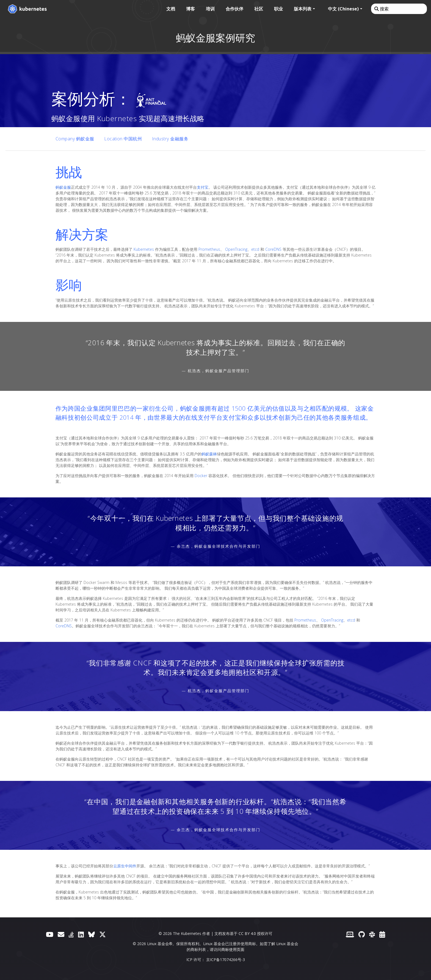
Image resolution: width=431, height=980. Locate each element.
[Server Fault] (71, 934)
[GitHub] (362, 934)
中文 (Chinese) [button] (343, 9)
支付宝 (203, 187)
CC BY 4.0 (247, 933)
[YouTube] (50, 934)
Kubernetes (144, 249)
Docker (201, 476)
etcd (255, 249)
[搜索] (399, 9)
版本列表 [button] (303, 9)
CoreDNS (273, 249)
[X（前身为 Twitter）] (103, 934)
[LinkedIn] (81, 934)
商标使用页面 (233, 949)
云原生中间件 (125, 866)
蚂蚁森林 (209, 454)
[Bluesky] (92, 934)
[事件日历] (382, 934)
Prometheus (209, 249)
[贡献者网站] (350, 934)
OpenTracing (236, 249)
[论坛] (61, 934)
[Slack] (372, 934)
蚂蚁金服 (63, 187)
